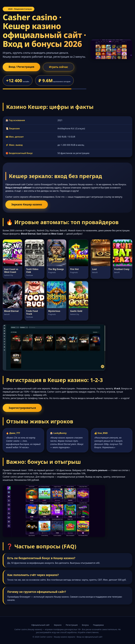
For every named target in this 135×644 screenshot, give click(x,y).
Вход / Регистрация (21, 67)
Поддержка (98, 625)
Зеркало (58, 625)
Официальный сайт (40, 625)
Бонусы (85, 625)
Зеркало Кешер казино (27, 204)
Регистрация (72, 625)
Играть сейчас (58, 67)
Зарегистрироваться (22, 408)
